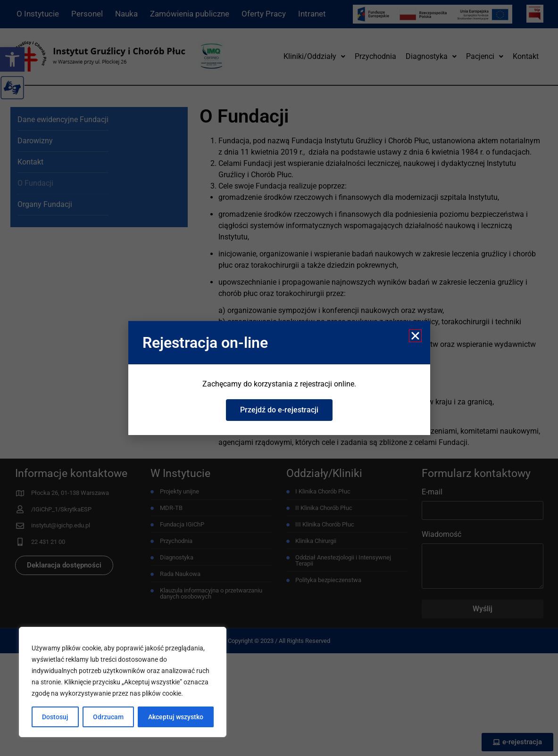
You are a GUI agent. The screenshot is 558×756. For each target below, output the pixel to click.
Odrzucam (108, 717)
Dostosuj (55, 717)
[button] (415, 336)
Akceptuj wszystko (176, 717)
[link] (279, 410)
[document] (279, 378)
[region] (123, 682)
